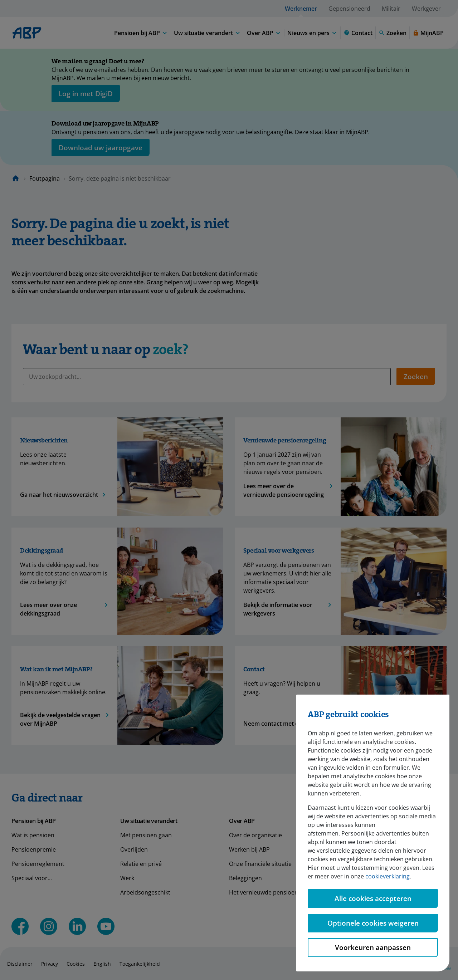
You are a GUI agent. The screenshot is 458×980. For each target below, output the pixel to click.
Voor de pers (355, 849)
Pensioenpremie (34, 849)
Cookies (76, 964)
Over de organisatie (255, 835)
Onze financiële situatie (260, 864)
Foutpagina (45, 178)
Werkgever (426, 9)
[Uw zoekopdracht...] (207, 377)
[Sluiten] (422, 63)
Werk (127, 878)
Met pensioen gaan (146, 835)
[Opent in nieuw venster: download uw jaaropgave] (101, 148)
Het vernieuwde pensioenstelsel (272, 892)
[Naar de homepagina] (16, 178)
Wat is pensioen (33, 835)
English (102, 964)
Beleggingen (245, 878)
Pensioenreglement (38, 864)
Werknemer (301, 9)
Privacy (50, 964)
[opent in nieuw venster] (86, 94)
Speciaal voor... (32, 878)
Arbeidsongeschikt (145, 892)
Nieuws (348, 835)
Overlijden (134, 849)
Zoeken (416, 377)
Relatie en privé (141, 864)
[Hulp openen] (434, 956)
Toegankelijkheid (140, 964)
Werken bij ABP (249, 849)
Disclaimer (20, 964)
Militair (391, 9)
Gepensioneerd (349, 9)
